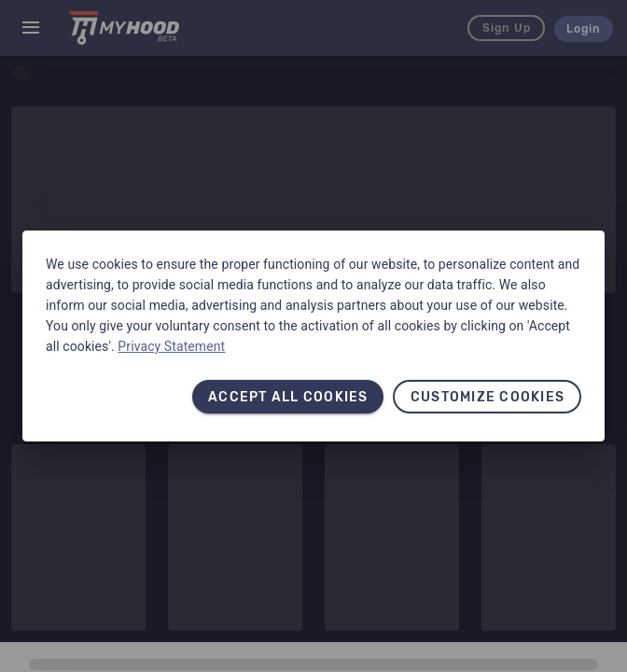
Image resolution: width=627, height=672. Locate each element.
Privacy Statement (171, 346)
